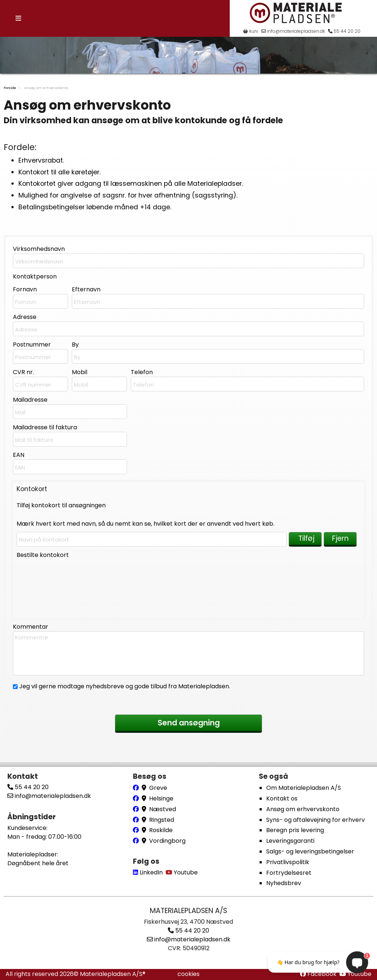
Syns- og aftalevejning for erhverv (316, 820)
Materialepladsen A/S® (113, 974)
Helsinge (161, 798)
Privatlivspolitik (288, 862)
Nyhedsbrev (284, 883)
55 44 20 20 (344, 31)
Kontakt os (282, 798)
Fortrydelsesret (289, 873)
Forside (10, 88)
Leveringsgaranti (290, 841)
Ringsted (162, 820)
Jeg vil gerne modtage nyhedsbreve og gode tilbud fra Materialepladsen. (124, 686)
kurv (251, 31)
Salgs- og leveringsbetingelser (310, 851)
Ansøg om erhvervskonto (303, 809)
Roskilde (161, 830)
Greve (158, 788)
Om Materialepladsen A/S (304, 788)
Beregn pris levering (295, 830)
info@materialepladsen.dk (293, 31)
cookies (188, 974)
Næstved (163, 809)
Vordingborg (167, 841)
